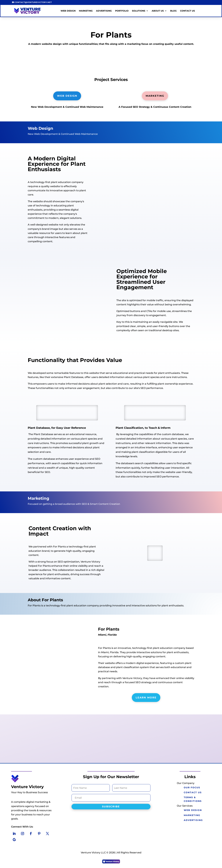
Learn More (146, 698)
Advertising (104, 11)
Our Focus (191, 788)
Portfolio (122, 11)
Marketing (86, 11)
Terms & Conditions (192, 799)
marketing (191, 815)
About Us (158, 11)
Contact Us (187, 11)
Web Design (68, 11)
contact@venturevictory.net (33, 2)
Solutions (139, 11)
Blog (173, 11)
